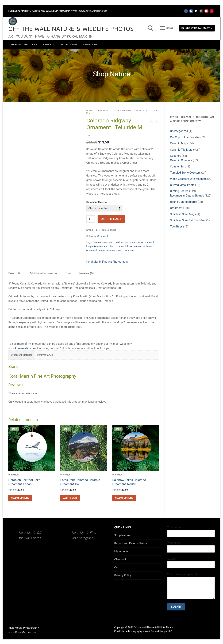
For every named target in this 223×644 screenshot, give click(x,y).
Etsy (198, 121)
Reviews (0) (86, 273)
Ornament (102, 110)
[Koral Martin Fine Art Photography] (196, 11)
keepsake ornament (97, 246)
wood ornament (126, 250)
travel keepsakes (136, 246)
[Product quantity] (91, 219)
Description (16, 273)
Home (89, 110)
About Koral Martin (197, 28)
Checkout (120, 559)
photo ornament (117, 246)
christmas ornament (143, 242)
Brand (68, 273)
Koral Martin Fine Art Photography (107, 262)
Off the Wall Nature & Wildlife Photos (71, 29)
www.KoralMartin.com (93, 11)
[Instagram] (201, 11)
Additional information (44, 273)
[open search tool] (151, 28)
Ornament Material (97, 202)
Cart (117, 567)
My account (122, 551)
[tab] (16, 273)
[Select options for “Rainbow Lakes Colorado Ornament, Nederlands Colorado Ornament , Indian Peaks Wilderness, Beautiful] (124, 498)
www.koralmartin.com (22, 348)
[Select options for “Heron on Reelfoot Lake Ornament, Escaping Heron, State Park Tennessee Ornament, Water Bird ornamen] (20, 498)
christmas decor (122, 242)
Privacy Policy (123, 575)
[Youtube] (206, 11)
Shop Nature (122, 535)
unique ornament (107, 250)
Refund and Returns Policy (131, 543)
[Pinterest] (212, 11)
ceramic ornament (103, 242)
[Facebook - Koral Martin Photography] (191, 11)
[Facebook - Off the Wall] (186, 11)
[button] (70, 498)
